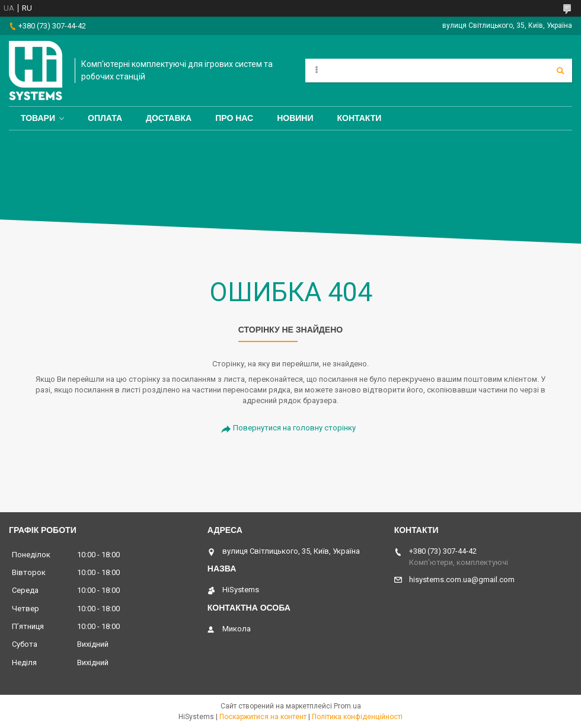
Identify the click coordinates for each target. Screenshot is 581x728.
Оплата (105, 118)
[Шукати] (560, 71)
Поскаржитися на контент (263, 717)
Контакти (360, 118)
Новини (295, 118)
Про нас (234, 118)
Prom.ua (347, 706)
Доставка (169, 118)
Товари (38, 118)
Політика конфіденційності (357, 717)
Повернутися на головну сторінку (294, 428)
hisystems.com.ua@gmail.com (462, 579)
